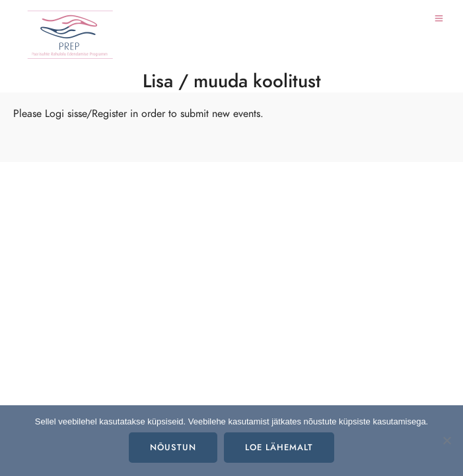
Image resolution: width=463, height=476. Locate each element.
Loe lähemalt (279, 448)
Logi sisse (66, 114)
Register (109, 114)
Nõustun (173, 448)
